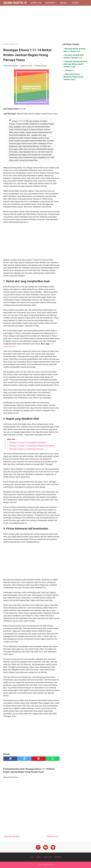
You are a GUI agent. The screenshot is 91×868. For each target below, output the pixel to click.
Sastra (75, 3)
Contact (39, 857)
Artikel (63, 3)
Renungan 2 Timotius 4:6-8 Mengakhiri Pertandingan (28, 443)
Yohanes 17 (70, 70)
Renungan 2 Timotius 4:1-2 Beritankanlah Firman (26, 449)
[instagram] (38, 847)
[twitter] (24, 759)
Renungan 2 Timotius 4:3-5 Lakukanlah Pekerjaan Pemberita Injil (32, 446)
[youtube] (46, 847)
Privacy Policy (48, 857)
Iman (7, 9)
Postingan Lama (52, 836)
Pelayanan (50, 3)
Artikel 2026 (36, 3)
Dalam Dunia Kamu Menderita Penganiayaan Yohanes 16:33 (73, 77)
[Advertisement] (45, 24)
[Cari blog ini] (86, 6)
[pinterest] (39, 759)
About (32, 857)
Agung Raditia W (15, 3)
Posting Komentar (41, 66)
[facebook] (10, 759)
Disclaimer (58, 857)
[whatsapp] (53, 759)
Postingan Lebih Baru (12, 836)
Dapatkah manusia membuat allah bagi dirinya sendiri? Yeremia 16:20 (76, 64)
